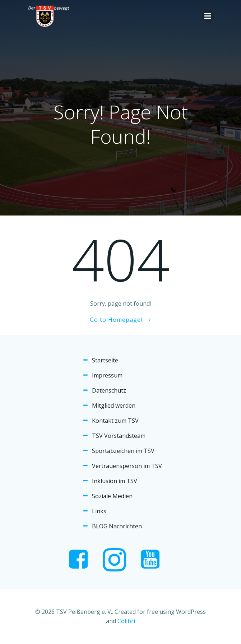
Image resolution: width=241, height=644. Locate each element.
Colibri (126, 621)
